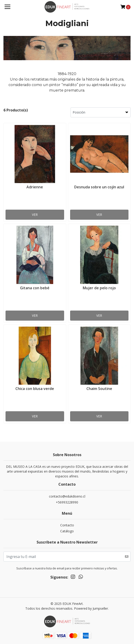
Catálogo (67, 531)
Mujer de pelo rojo (99, 288)
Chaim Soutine (99, 389)
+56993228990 (67, 502)
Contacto (67, 525)
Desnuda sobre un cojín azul (99, 187)
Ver (35, 215)
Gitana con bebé (35, 288)
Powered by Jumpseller (91, 608)
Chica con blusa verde (35, 389)
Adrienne (35, 187)
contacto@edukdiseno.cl (67, 496)
